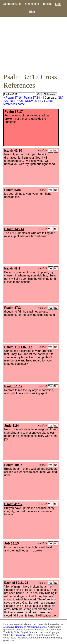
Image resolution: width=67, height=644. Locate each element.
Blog (32, 12)
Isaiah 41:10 (13, 151)
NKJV (20, 101)
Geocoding (32, 4)
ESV (41, 101)
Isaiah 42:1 (12, 268)
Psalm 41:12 (13, 504)
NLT (12, 101)
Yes (50, 151)
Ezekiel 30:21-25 (16, 583)
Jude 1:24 (12, 426)
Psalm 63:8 (13, 190)
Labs (58, 4)
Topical (47, 4)
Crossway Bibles (23, 635)
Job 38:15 (12, 543)
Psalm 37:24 (13, 308)
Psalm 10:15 (13, 465)
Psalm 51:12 (13, 386)
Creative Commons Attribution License (26, 627)
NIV (60, 98)
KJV (6, 101)
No (56, 151)
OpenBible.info (12, 4)
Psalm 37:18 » (33, 98)
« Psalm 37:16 (13, 98)
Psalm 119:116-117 (18, 347)
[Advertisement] (33, 45)
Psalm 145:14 (14, 229)
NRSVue (31, 101)
